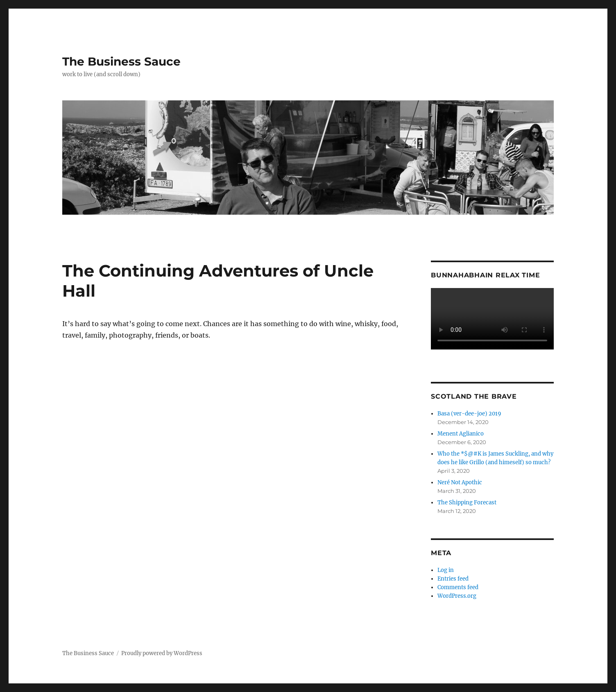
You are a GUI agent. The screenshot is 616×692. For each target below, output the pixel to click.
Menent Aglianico (461, 434)
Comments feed (458, 587)
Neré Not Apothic (460, 482)
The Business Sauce (121, 61)
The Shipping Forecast (467, 503)
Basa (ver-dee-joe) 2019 (469, 414)
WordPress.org (457, 596)
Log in (446, 570)
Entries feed (453, 579)
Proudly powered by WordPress (162, 653)
